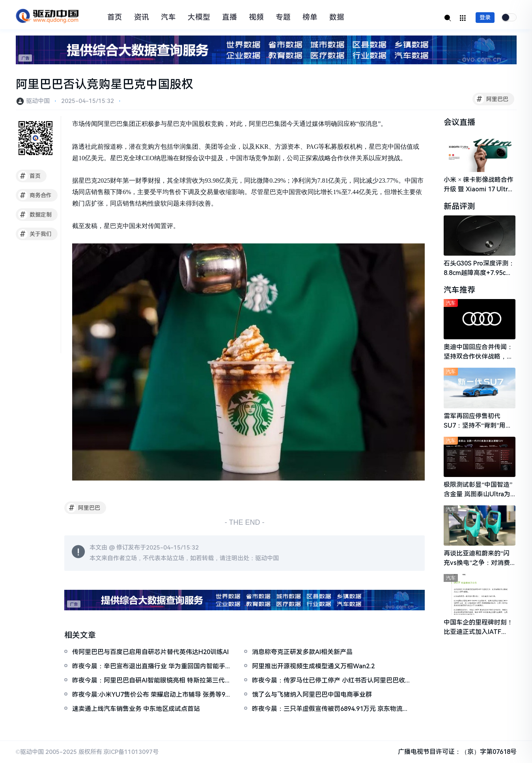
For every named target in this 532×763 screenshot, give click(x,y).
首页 (115, 17)
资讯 (142, 17)
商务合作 (35, 195)
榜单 (310, 17)
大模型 (199, 17)
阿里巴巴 (492, 99)
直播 (230, 17)
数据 (337, 17)
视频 (256, 17)
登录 (485, 17)
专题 (283, 17)
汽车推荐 (459, 290)
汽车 (168, 17)
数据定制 (35, 215)
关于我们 (35, 234)
